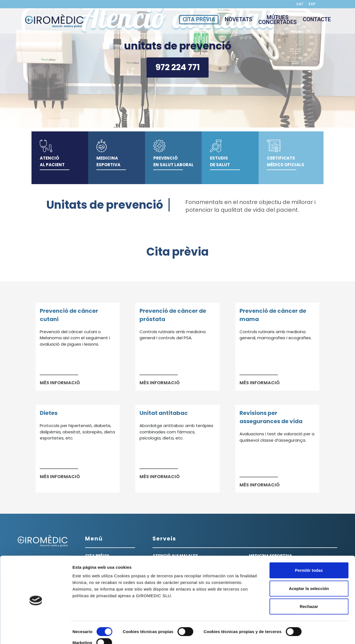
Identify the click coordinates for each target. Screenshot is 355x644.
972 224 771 (177, 67)
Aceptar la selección (309, 570)
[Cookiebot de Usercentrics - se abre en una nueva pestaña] (36, 633)
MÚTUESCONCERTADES (278, 20)
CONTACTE (317, 20)
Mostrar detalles (89, 633)
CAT (300, 4)
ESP (312, 4)
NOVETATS (238, 20)
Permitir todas (309, 552)
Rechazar (309, 589)
